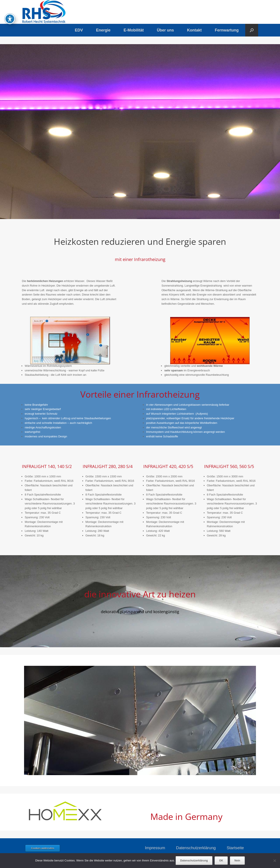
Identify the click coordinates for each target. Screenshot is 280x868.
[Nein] (275, 861)
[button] (252, 30)
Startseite (235, 848)
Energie (103, 30)
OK (221, 861)
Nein (237, 861)
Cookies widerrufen (43, 848)
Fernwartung (227, 30)
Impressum (155, 848)
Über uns (165, 30)
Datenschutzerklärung (196, 848)
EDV (79, 30)
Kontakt (194, 30)
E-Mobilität (134, 30)
